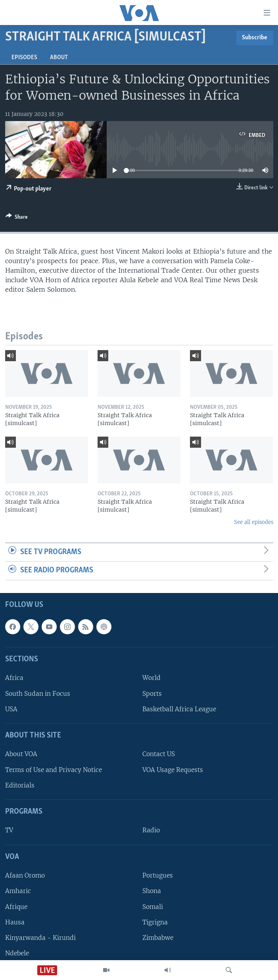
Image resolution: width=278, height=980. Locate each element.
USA (11, 709)
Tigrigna (155, 922)
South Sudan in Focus (38, 693)
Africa (14, 678)
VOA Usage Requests (173, 769)
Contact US (159, 754)
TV (9, 830)
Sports (152, 693)
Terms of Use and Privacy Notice (54, 769)
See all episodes (254, 522)
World (151, 678)
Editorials (20, 785)
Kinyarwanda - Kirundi (40, 938)
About (59, 58)
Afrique (16, 906)
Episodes (24, 58)
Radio (151, 830)
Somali (153, 906)
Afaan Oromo (25, 875)
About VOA (21, 754)
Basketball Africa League (179, 709)
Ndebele (17, 953)
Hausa (15, 922)
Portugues (158, 875)
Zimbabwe (158, 938)
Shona (152, 891)
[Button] (17, 218)
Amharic (18, 891)
